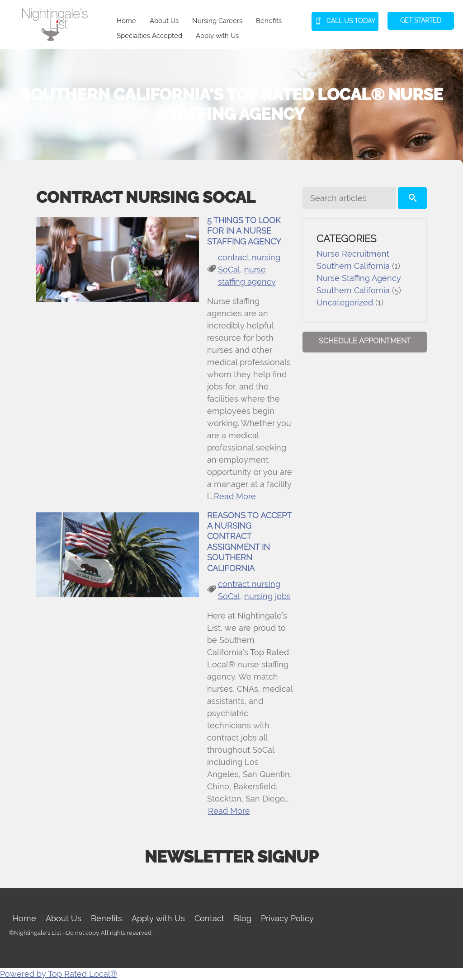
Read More (235, 496)
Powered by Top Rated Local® (59, 974)
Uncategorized (345, 302)
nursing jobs (267, 596)
